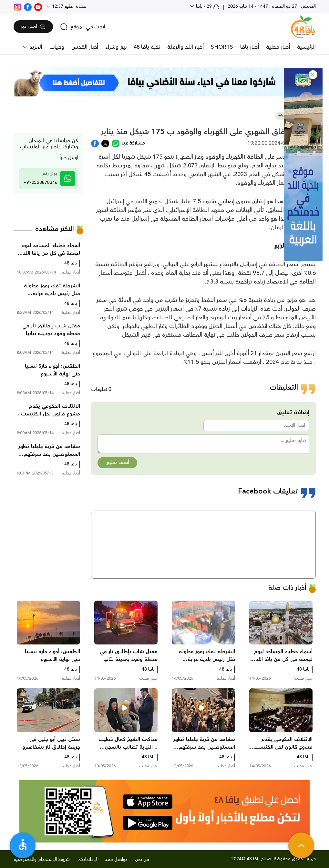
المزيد (35, 47)
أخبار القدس (85, 47)
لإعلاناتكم (87, 860)
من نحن (142, 860)
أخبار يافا (250, 47)
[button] (313, 75)
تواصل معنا (116, 860)
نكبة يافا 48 (147, 47)
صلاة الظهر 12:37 (69, 6)
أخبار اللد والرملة (185, 47)
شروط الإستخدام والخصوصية (42, 860)
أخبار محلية (278, 47)
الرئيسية (306, 47)
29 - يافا (207, 6)
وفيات (57, 47)
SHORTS (222, 47)
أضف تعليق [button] (117, 463)
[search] (82, 27)
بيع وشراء (116, 47)
